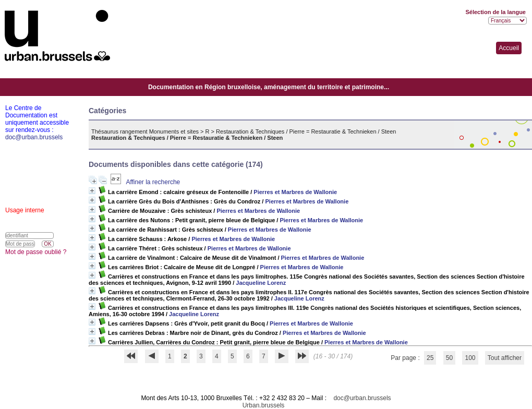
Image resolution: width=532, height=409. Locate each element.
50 (449, 358)
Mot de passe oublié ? (36, 252)
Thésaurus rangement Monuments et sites (145, 131)
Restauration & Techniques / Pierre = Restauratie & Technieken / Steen (306, 131)
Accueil (509, 48)
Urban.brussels (264, 405)
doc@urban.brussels (362, 398)
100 (470, 358)
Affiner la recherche (153, 182)
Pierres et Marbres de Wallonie (295, 192)
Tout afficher (505, 358)
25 (430, 358)
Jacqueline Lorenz (261, 283)
